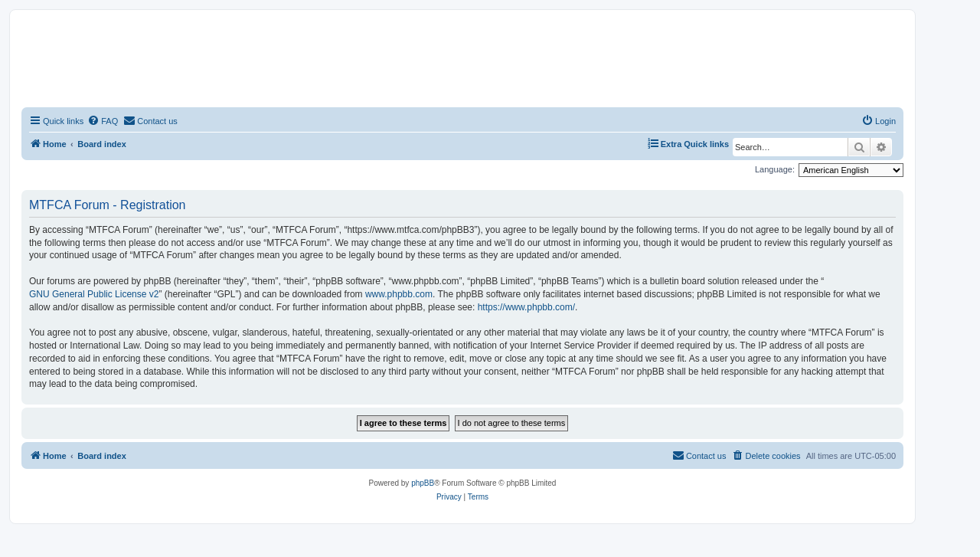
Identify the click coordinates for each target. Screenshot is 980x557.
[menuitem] (103, 121)
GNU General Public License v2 (94, 294)
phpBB (423, 483)
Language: (775, 169)
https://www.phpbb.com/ (526, 307)
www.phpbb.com (399, 294)
